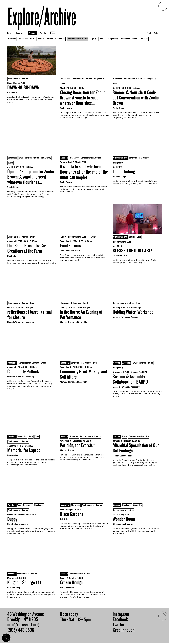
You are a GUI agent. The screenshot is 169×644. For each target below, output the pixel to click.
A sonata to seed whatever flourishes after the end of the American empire (84, 172)
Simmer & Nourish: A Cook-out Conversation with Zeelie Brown (136, 98)
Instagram (121, 615)
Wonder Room (124, 520)
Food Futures (70, 246)
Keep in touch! (124, 631)
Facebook (120, 620)
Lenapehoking (124, 172)
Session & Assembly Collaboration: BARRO (130, 380)
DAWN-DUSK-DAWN (23, 88)
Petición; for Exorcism (78, 446)
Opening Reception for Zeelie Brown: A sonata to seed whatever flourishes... (31, 177)
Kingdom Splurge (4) (24, 583)
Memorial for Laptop (24, 451)
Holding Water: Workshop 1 (134, 312)
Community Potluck (23, 372)
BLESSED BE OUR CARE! (132, 251)
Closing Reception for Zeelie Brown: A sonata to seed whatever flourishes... (83, 98)
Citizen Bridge (71, 583)
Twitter (119, 625)
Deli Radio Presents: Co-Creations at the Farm (27, 249)
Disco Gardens (72, 515)
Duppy (12, 520)
